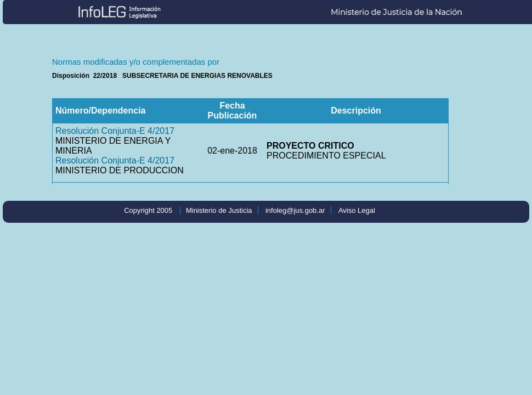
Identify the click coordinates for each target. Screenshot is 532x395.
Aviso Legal (357, 210)
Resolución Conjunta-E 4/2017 (115, 131)
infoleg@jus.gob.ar (295, 210)
